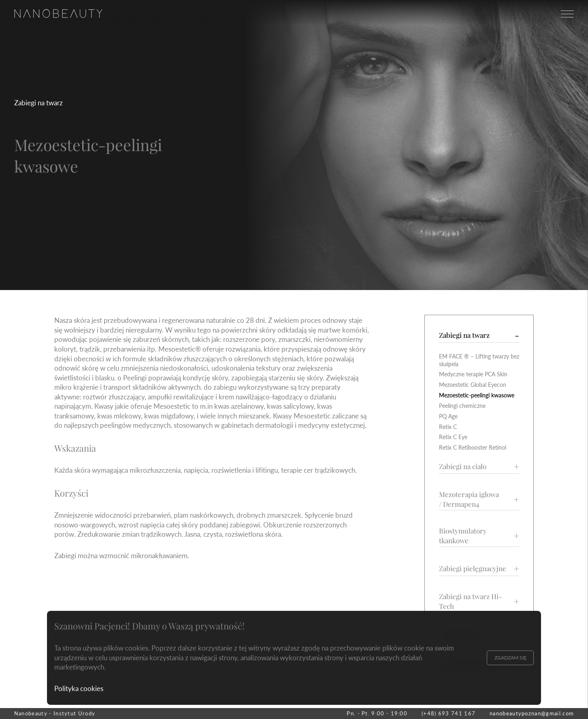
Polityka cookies (79, 688)
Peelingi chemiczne (462, 406)
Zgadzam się (510, 658)
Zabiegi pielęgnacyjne (473, 568)
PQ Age (448, 416)
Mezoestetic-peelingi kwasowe (477, 395)
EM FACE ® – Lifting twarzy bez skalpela (479, 360)
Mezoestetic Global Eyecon (473, 385)
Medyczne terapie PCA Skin (473, 374)
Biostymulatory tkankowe (463, 535)
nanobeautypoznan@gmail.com (532, 713)
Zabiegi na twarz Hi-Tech (470, 601)
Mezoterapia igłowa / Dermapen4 (469, 499)
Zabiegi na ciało (463, 466)
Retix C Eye (453, 437)
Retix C (448, 427)
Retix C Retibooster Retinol (473, 447)
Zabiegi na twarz (38, 103)
